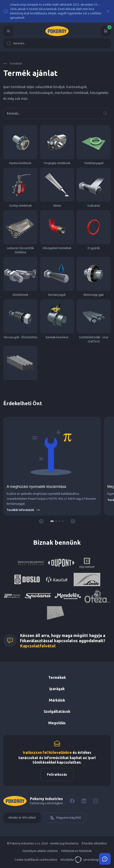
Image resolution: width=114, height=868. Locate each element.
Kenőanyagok (57, 277)
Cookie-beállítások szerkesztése (36, 860)
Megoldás (57, 723)
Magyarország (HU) (65, 818)
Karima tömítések (20, 145)
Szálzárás (94, 187)
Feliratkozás (57, 774)
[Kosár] (106, 31)
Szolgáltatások (57, 711)
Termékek (13, 64)
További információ (23, 510)
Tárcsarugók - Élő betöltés (20, 319)
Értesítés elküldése (94, 843)
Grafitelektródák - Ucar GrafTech (94, 321)
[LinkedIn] (84, 801)
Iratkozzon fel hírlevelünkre (47, 752)
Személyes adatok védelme (40, 851)
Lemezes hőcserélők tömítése (20, 232)
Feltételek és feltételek (76, 851)
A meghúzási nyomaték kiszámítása (36, 487)
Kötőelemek (20, 277)
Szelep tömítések (20, 187)
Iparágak (57, 689)
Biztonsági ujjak (94, 277)
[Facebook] (72, 801)
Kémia (57, 187)
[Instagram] (95, 801)
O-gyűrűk (94, 230)
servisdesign (87, 860)
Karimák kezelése (57, 319)
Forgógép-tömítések (57, 145)
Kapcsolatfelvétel (38, 646)
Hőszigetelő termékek (57, 230)
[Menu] (8, 31)
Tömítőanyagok (94, 145)
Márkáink (57, 700)
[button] (52, 521)
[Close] (108, 11)
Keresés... (16, 43)
